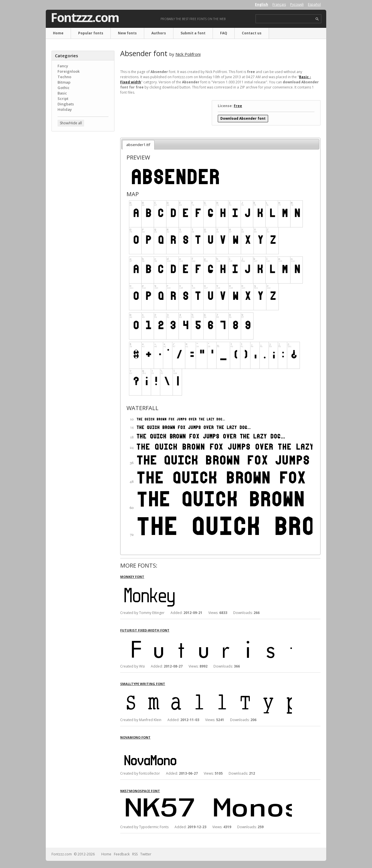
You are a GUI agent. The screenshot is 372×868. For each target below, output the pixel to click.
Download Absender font (243, 118)
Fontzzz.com (85, 17)
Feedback (122, 854)
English (262, 4)
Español (314, 4)
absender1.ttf (138, 145)
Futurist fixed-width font (145, 630)
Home (58, 33)
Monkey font (132, 577)
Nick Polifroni (188, 54)
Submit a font (193, 33)
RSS (135, 854)
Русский (297, 4)
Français (279, 4)
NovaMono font (135, 737)
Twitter (146, 854)
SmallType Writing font (143, 684)
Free (238, 106)
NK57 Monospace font (140, 791)
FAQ (224, 33)
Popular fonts (91, 33)
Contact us (252, 33)
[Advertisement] (83, 228)
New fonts (127, 33)
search (317, 19)
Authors (159, 33)
